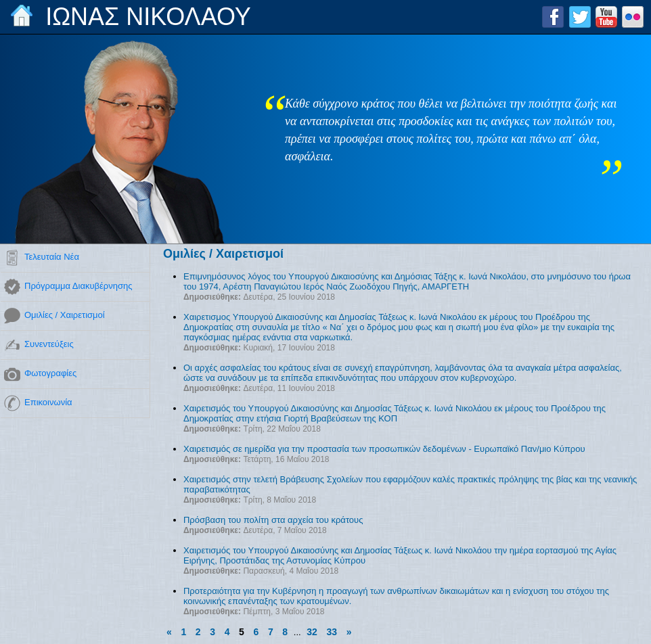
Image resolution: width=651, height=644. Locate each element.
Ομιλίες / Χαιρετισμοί (65, 315)
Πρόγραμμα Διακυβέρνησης (78, 286)
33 (332, 632)
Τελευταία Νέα (52, 257)
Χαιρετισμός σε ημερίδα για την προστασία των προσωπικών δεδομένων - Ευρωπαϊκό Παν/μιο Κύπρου (384, 449)
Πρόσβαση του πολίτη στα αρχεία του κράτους (273, 520)
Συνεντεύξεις (49, 344)
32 (312, 632)
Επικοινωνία (48, 402)
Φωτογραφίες (50, 373)
